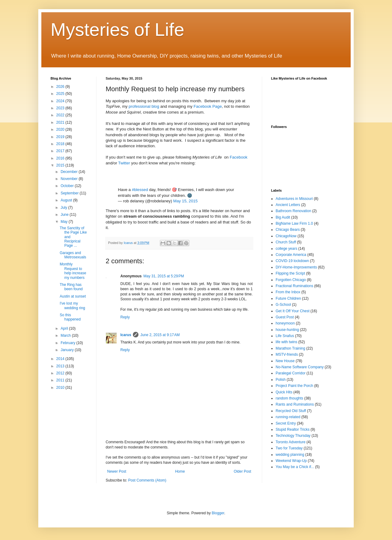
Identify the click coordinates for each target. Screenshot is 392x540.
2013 (61, 366)
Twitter (125, 163)
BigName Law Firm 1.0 (294, 223)
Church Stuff (286, 242)
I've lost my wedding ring (72, 306)
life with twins (286, 342)
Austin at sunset (73, 296)
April (65, 328)
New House (285, 361)
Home (180, 471)
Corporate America (291, 255)
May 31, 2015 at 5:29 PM (164, 276)
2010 (61, 388)
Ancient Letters (288, 205)
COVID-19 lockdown (292, 261)
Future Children (288, 298)
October (68, 186)
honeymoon (285, 323)
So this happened (70, 317)
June (65, 215)
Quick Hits (284, 392)
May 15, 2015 (186, 201)
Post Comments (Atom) (147, 480)
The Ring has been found (71, 287)
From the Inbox (288, 292)
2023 (61, 108)
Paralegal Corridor (290, 373)
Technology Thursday (293, 436)
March (66, 336)
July (64, 208)
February (68, 343)
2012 (61, 373)
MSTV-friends (287, 354)
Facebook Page (208, 106)
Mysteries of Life (117, 30)
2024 (61, 101)
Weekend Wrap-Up (291, 461)
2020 (61, 129)
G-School (283, 305)
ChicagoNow (286, 236)
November (70, 179)
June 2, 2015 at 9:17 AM (160, 335)
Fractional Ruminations (294, 286)
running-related (288, 417)
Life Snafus (285, 336)
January (68, 350)
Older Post (242, 471)
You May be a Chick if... (295, 467)
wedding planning (290, 455)
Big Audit (283, 217)
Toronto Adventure (290, 442)
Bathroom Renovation (293, 211)
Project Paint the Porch (294, 386)
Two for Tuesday (289, 448)
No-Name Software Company (300, 367)
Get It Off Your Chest (293, 311)
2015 (61, 165)
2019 (61, 137)
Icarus (126, 335)
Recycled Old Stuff (291, 411)
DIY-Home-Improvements (296, 267)
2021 (61, 122)
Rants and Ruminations (295, 404)
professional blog (144, 106)
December (70, 172)
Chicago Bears (288, 230)
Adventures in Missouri (294, 199)
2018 (61, 144)
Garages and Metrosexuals (73, 255)
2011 (61, 380)
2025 (61, 94)
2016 (61, 158)
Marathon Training (290, 348)
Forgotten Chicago (291, 280)
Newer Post (117, 471)
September (70, 193)
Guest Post (285, 317)
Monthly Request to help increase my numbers (73, 271)
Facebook (239, 157)
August (67, 200)
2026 (61, 87)
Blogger (218, 513)
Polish (281, 380)
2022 (61, 115)
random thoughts (289, 398)
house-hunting (287, 330)
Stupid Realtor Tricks (293, 429)
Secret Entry (286, 423)
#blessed (140, 190)
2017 (61, 151)
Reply (125, 317)
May (65, 222)
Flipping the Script (290, 273)
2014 (61, 359)
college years (286, 249)
